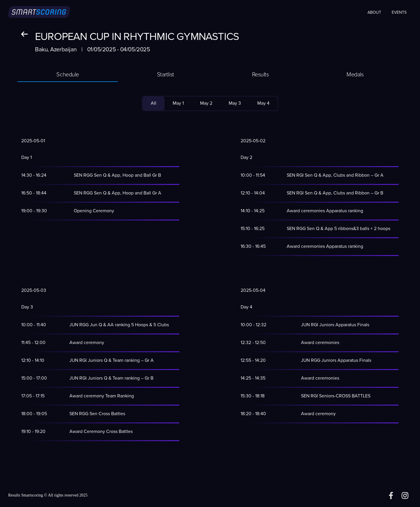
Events (399, 13)
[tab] (68, 75)
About (374, 13)
